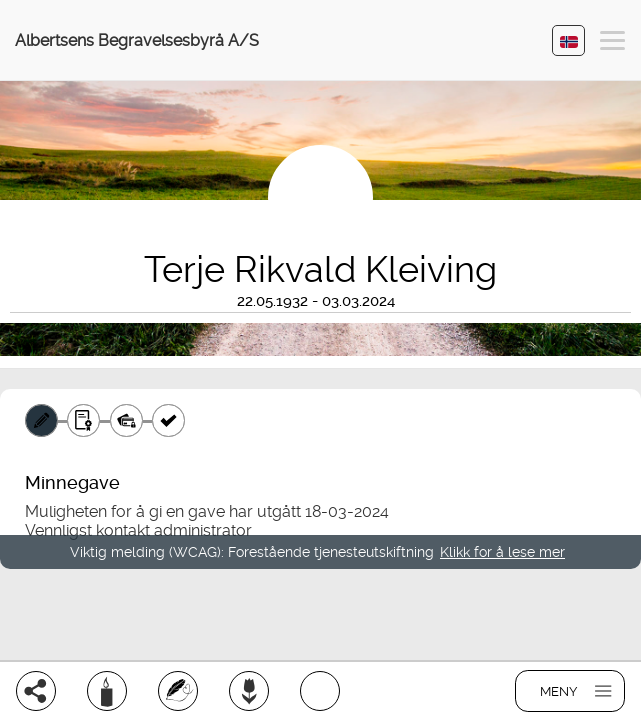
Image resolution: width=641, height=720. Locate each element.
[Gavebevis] (83, 420)
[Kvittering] (168, 420)
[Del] (36, 691)
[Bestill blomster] (249, 691)
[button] (612, 43)
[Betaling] (126, 420)
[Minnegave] (41, 420)
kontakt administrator (174, 530)
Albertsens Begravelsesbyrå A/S (137, 40)
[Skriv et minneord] (178, 691)
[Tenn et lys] (107, 691)
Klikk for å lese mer (502, 552)
